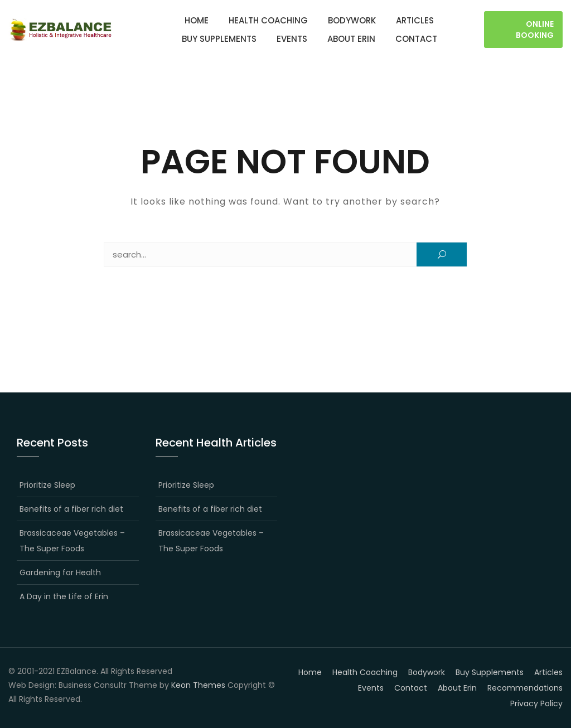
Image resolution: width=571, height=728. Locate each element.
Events (292, 39)
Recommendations (525, 688)
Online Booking (535, 30)
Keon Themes (198, 685)
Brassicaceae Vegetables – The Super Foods (72, 541)
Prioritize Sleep (47, 485)
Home (197, 20)
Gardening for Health (60, 572)
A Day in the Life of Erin (64, 596)
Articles (415, 20)
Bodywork (352, 20)
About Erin (351, 39)
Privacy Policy (536, 703)
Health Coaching (268, 20)
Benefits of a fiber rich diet (71, 509)
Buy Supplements (219, 39)
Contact (416, 39)
